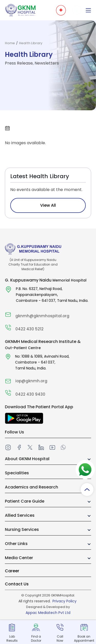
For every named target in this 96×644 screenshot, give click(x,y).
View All (48, 205)
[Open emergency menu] (61, 10)
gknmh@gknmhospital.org (42, 316)
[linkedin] (41, 447)
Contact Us (17, 584)
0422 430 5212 (29, 329)
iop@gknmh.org (31, 381)
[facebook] (19, 447)
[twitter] (30, 447)
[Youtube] (52, 447)
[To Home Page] (20, 10)
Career (12, 571)
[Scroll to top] (87, 489)
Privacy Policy (65, 601)
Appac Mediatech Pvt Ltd (48, 613)
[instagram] (8, 447)
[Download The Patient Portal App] (24, 418)
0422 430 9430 (30, 394)
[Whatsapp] (63, 447)
